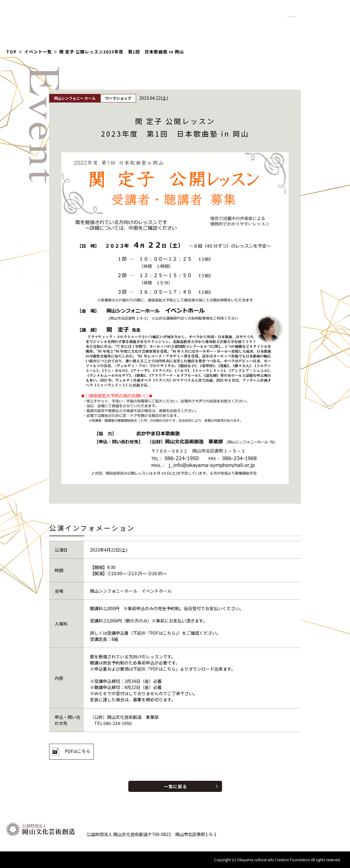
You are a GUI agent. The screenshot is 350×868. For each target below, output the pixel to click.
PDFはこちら (78, 751)
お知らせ (226, 25)
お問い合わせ (323, 25)
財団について (282, 25)
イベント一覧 (38, 52)
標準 (292, 14)
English (330, 14)
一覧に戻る (175, 786)
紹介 (251, 25)
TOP (12, 52)
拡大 (306, 14)
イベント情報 (190, 25)
